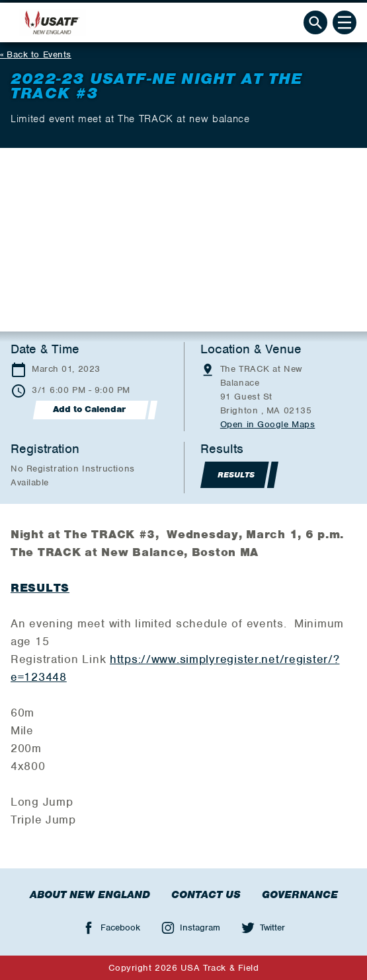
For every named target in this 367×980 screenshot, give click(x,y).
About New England (90, 895)
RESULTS (40, 588)
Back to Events (39, 54)
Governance (300, 895)
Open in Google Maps (268, 424)
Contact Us (206, 895)
